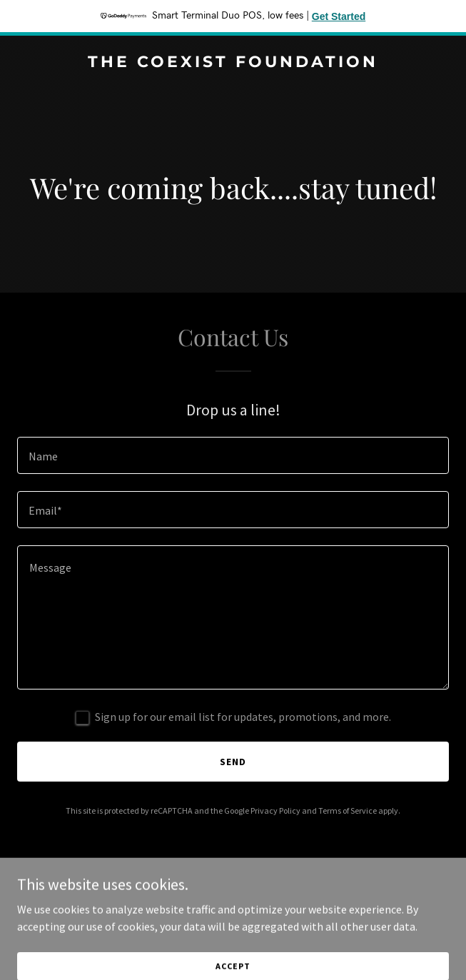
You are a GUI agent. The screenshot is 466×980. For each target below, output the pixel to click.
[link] (233, 63)
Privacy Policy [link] (275, 810)
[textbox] (233, 455)
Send (233, 762)
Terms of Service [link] (348, 810)
